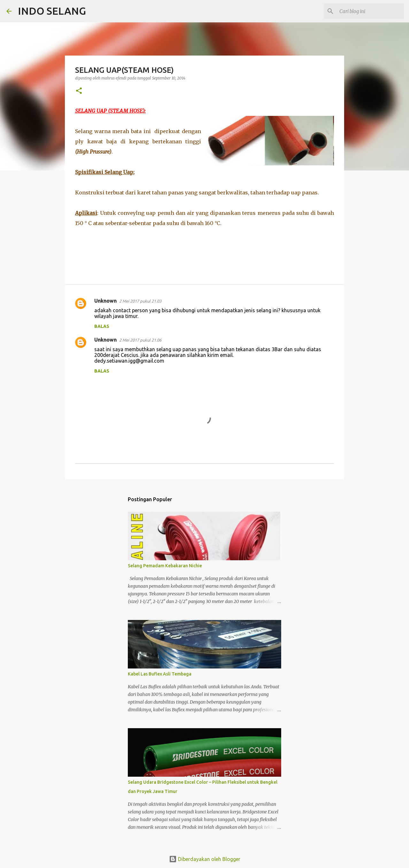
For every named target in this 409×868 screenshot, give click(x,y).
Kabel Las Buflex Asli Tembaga (160, 674)
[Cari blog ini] (370, 11)
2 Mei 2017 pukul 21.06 (140, 340)
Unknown (105, 301)
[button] (79, 91)
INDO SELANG (52, 11)
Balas (102, 326)
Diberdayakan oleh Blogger (205, 859)
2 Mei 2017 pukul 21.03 (140, 301)
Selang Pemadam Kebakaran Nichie (165, 566)
